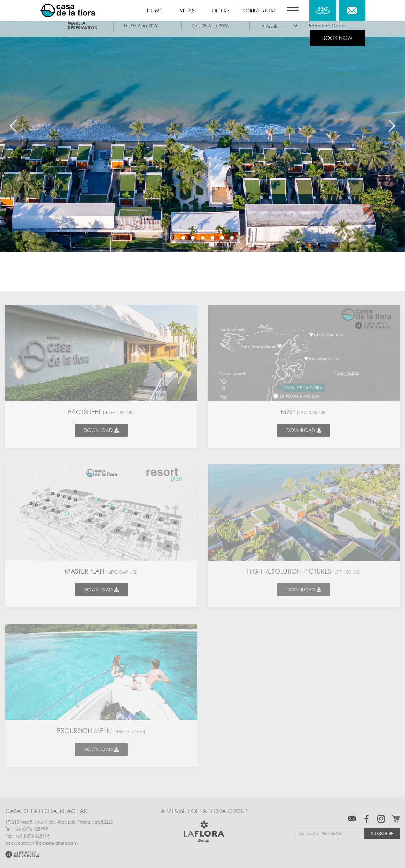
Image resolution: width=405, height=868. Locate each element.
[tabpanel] (202, 126)
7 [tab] (232, 238)
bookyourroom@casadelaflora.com (41, 843)
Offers (220, 10)
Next (392, 126)
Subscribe (382, 833)
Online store (260, 10)
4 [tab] (203, 238)
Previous (13, 126)
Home (155, 10)
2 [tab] (183, 238)
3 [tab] (193, 238)
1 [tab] (173, 238)
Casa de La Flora (68, 10)
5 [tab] (212, 238)
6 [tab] (222, 238)
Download (101, 430)
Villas (187, 10)
